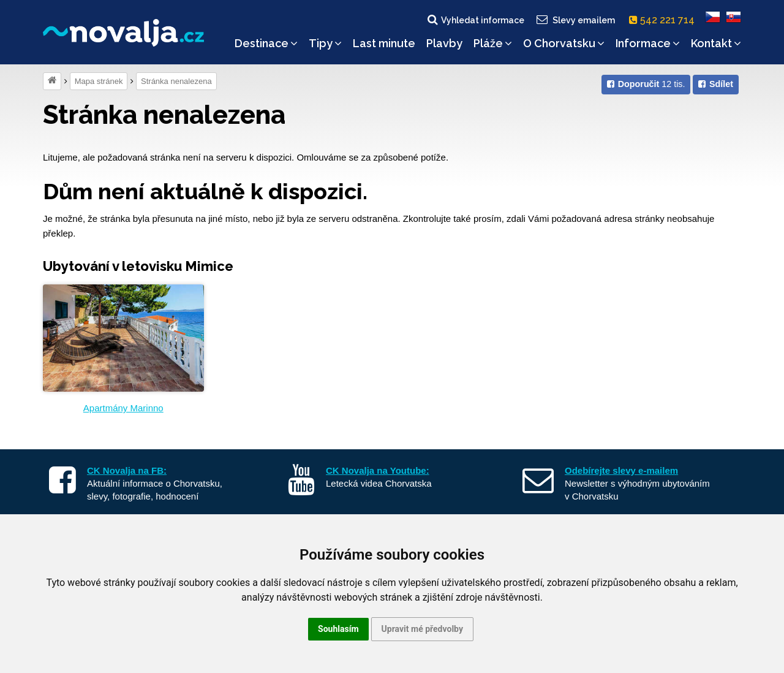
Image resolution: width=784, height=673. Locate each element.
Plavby (444, 43)
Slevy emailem (575, 20)
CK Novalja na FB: (127, 470)
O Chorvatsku (564, 43)
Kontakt (716, 43)
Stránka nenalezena (176, 81)
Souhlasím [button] (338, 629)
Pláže (493, 43)
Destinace (266, 43)
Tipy (325, 43)
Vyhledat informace (475, 20)
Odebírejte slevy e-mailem (621, 470)
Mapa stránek (99, 81)
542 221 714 (664, 20)
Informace (648, 43)
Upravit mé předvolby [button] (422, 629)
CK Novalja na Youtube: (378, 470)
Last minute (384, 43)
